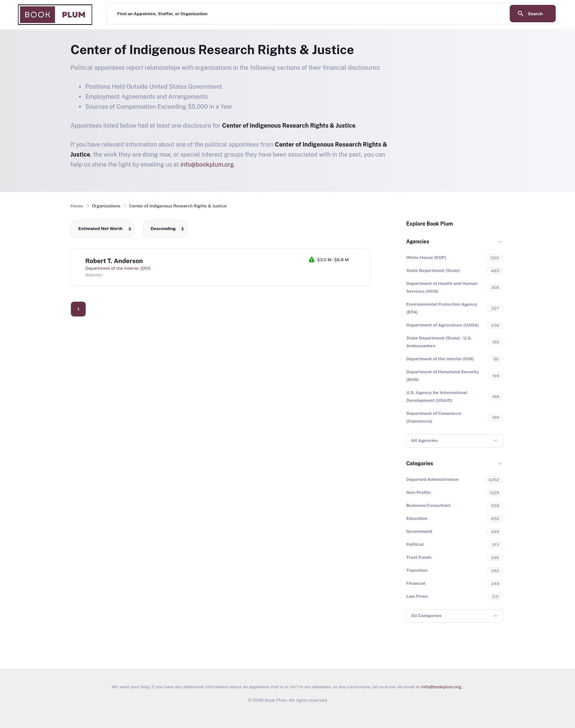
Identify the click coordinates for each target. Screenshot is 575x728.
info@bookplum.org (207, 165)
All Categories (426, 616)
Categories (420, 463)
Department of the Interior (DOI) (118, 268)
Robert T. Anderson (114, 261)
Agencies (418, 242)
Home (77, 206)
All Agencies (424, 440)
